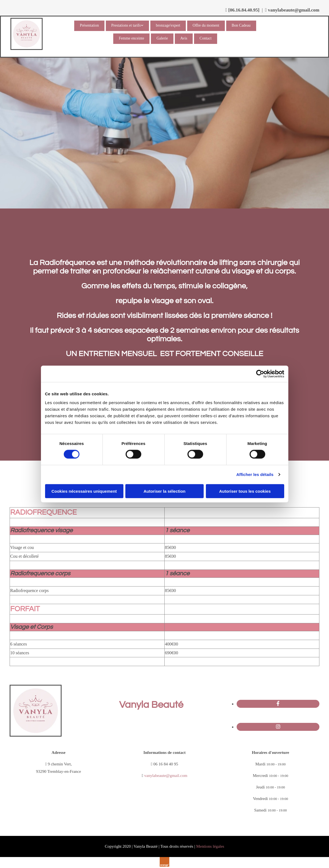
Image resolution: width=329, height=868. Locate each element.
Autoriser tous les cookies (245, 491)
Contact (206, 38)
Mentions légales (210, 846)
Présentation (89, 25)
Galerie (162, 38)
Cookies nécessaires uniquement (84, 491)
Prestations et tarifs (126, 25)
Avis (184, 38)
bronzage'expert (168, 25)
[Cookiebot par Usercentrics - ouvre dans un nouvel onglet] (260, 374)
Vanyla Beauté (151, 705)
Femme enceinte (131, 38)
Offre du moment (206, 25)
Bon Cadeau (241, 25)
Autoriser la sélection (164, 491)
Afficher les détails (255, 474)
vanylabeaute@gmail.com (294, 10)
